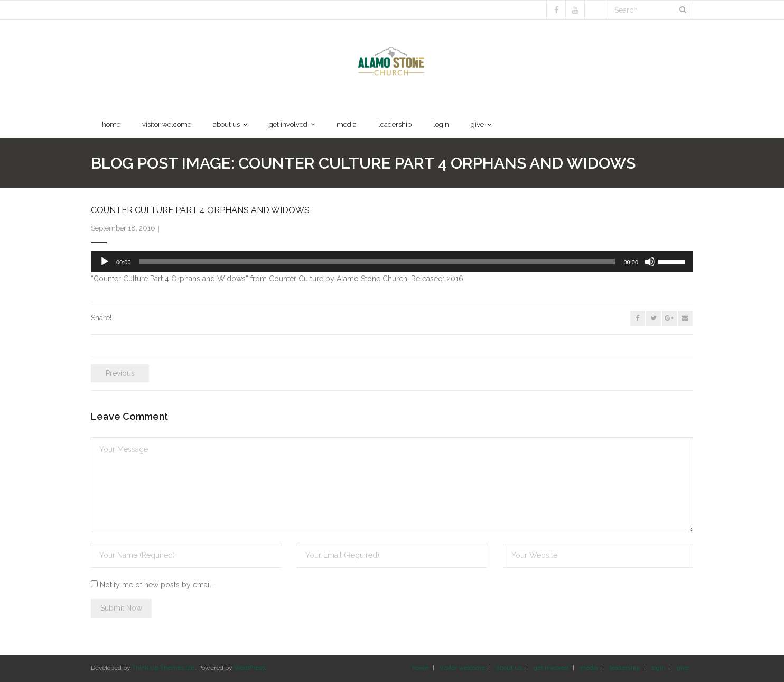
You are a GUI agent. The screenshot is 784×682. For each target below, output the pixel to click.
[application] (392, 262)
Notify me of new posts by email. (156, 585)
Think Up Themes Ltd (164, 668)
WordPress (250, 668)
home (420, 668)
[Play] (105, 262)
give (683, 668)
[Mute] (650, 262)
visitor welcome (463, 668)
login (658, 668)
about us (509, 668)
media (589, 668)
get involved (551, 668)
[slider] (377, 262)
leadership (625, 668)
